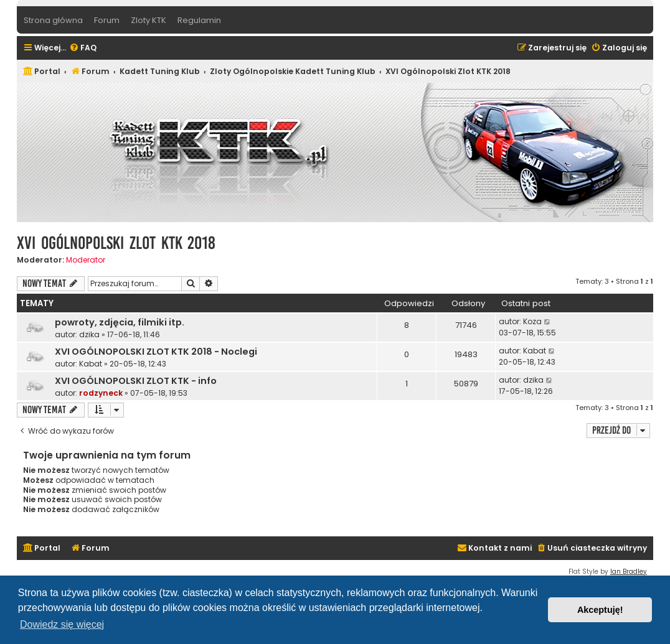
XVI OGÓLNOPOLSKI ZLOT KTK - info (136, 381)
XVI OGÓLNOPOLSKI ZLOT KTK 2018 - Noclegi (156, 352)
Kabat (91, 364)
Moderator (86, 260)
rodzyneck (101, 393)
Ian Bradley (629, 572)
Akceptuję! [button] (600, 610)
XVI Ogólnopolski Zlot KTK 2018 (116, 243)
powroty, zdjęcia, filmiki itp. (120, 322)
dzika (89, 334)
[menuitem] (83, 48)
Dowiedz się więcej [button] (62, 624)
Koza (532, 321)
